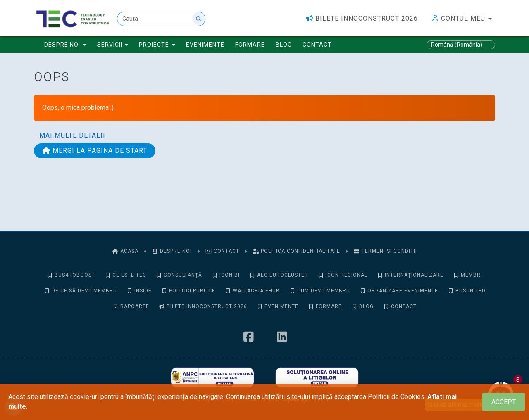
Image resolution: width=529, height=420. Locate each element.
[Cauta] (161, 19)
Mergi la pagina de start (95, 151)
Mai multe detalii (72, 135)
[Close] (504, 402)
